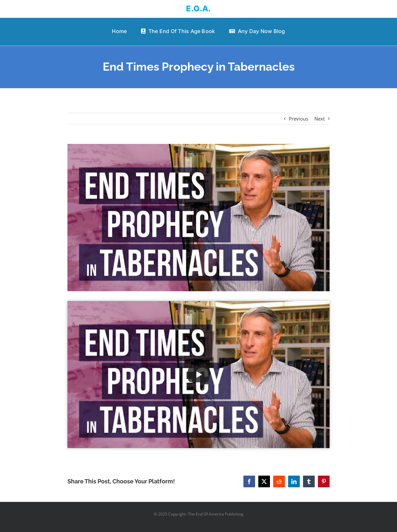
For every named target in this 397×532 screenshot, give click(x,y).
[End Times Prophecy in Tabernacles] (198, 218)
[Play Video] (199, 375)
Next (320, 119)
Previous (298, 119)
